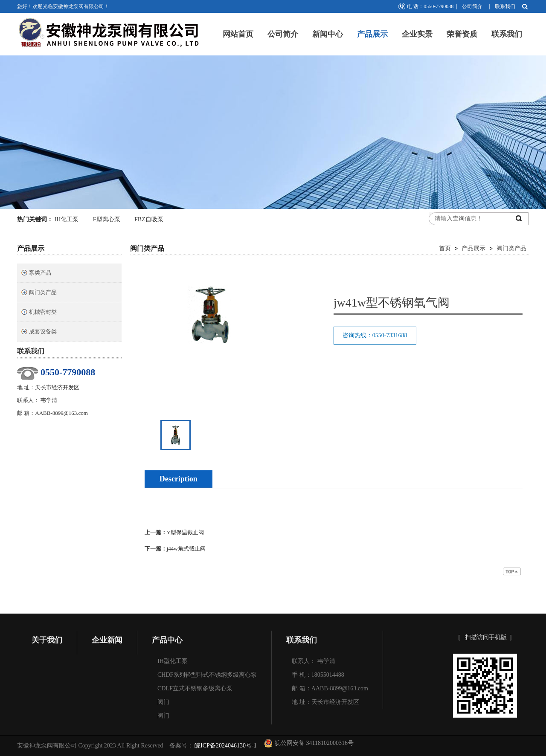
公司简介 (472, 6)
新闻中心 (328, 34)
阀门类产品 (39, 293)
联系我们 (505, 6)
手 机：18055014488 (318, 675)
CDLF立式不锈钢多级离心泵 (195, 688)
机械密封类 (39, 313)
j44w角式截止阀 (186, 549)
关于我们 (47, 640)
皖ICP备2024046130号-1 (225, 746)
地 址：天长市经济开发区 (325, 702)
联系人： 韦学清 (314, 661)
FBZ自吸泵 (149, 219)
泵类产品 (36, 274)
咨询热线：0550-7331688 (375, 335)
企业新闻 (107, 640)
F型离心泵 (107, 219)
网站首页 (238, 34)
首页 (445, 248)
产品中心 (167, 640)
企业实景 (417, 34)
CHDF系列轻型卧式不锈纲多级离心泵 (207, 675)
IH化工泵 (67, 219)
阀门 (163, 702)
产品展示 (372, 34)
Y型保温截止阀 (185, 532)
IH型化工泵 (173, 661)
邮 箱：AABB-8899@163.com (330, 688)
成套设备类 (39, 332)
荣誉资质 (462, 34)
